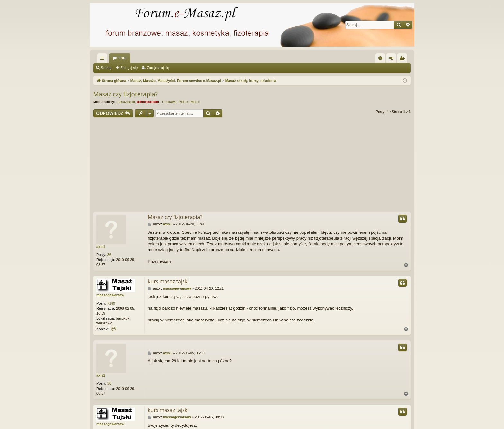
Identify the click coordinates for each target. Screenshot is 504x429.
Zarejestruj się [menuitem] (403, 59)
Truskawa (169, 102)
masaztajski (126, 102)
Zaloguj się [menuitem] (393, 59)
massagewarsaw (110, 295)
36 (109, 255)
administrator (148, 102)
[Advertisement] (252, 165)
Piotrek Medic (189, 102)
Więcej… (104, 59)
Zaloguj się (129, 68)
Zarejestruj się (158, 68)
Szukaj (106, 68)
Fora (123, 58)
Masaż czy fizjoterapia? (126, 94)
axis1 (101, 247)
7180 (111, 303)
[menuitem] (380, 58)
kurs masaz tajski (168, 281)
